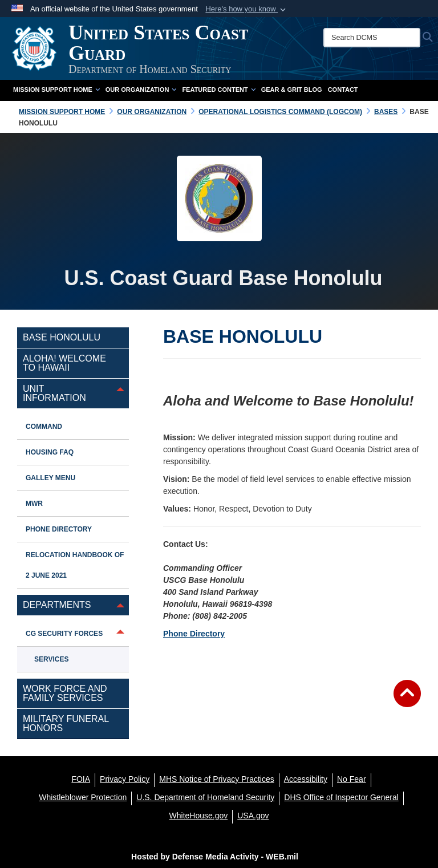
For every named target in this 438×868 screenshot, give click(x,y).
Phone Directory (194, 634)
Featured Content (218, 90)
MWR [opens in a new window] (34, 504)
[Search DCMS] (372, 38)
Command (44, 427)
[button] (247, 9)
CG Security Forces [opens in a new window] (64, 634)
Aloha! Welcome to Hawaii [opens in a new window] (64, 363)
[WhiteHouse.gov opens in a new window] (199, 816)
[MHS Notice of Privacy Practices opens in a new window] (217, 779)
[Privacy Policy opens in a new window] (125, 779)
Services (51, 659)
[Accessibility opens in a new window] (306, 779)
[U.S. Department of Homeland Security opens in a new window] (205, 797)
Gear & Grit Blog (292, 90)
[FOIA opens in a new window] (81, 779)
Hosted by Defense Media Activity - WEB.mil (215, 857)
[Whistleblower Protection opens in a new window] (83, 797)
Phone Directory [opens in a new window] (59, 529)
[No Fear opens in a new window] (352, 779)
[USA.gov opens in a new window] (253, 816)
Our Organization (141, 90)
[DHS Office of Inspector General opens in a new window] (341, 797)
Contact (343, 90)
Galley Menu (50, 478)
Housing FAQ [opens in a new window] (50, 452)
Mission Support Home (56, 90)
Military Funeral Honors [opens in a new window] (66, 723)
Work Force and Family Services (65, 693)
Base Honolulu (62, 337)
